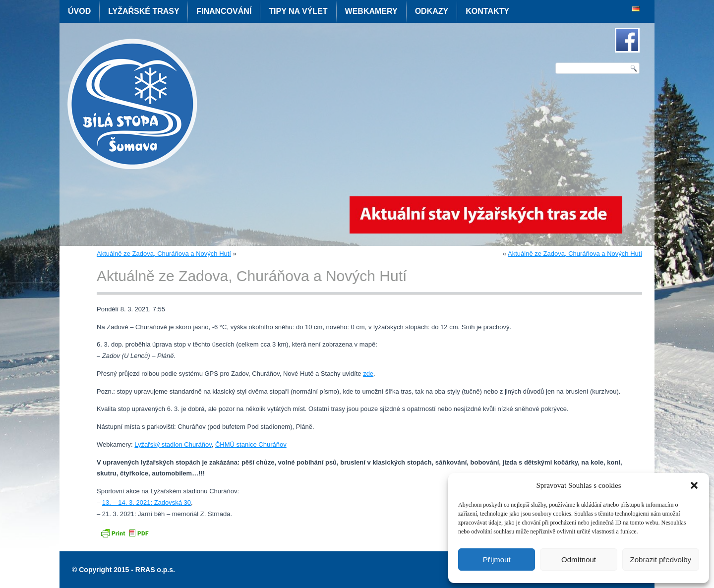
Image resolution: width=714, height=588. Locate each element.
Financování (224, 11)
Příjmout (497, 559)
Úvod (79, 11)
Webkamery (371, 11)
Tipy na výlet (298, 11)
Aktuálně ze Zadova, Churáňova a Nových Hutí (164, 254)
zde (368, 374)
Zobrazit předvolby (661, 559)
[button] (694, 485)
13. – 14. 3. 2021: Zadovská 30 (147, 502)
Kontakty (487, 11)
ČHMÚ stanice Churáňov (251, 444)
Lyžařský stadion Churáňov (173, 444)
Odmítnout (579, 559)
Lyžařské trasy (144, 11)
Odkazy (432, 11)
